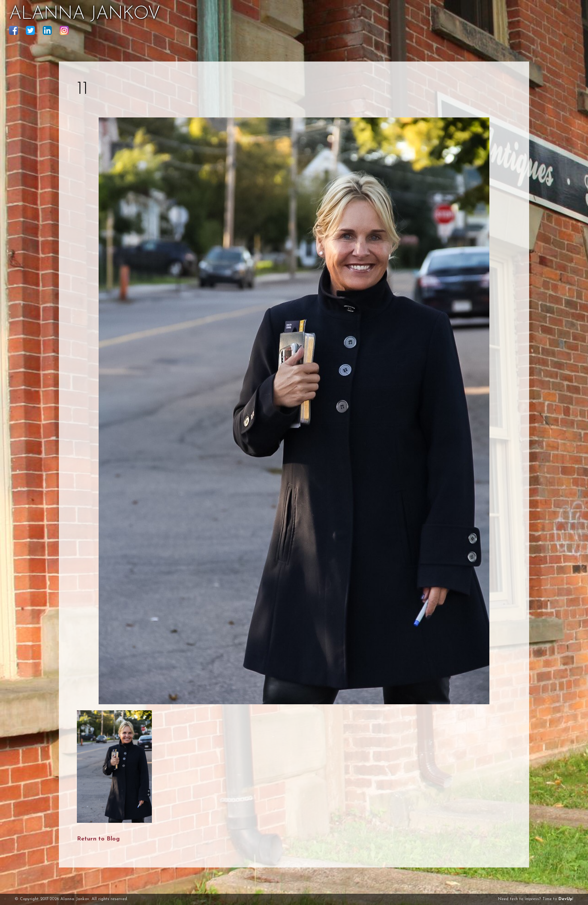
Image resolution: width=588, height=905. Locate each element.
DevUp (565, 899)
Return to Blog (98, 839)
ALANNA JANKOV (85, 14)
